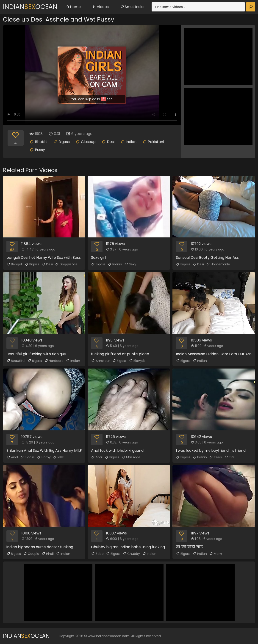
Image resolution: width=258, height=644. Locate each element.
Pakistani (156, 142)
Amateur (100, 361)
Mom (216, 554)
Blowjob (137, 361)
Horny (44, 457)
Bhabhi (41, 142)
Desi (111, 142)
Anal (12, 457)
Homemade (218, 264)
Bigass (64, 142)
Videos (100, 7)
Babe (97, 554)
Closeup (88, 142)
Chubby (131, 554)
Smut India (132, 7)
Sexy (130, 264)
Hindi (48, 554)
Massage (131, 457)
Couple (31, 554)
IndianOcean (30, 7)
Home (73, 7)
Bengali (14, 264)
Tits (229, 457)
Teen (216, 457)
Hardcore (54, 361)
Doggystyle (66, 264)
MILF (58, 457)
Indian (131, 142)
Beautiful (16, 361)
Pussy (40, 150)
